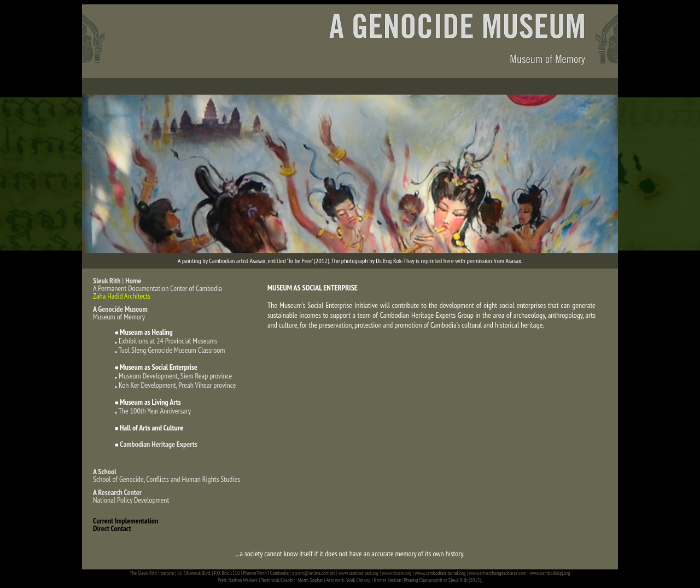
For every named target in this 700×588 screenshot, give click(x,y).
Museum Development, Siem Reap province (175, 376)
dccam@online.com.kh (313, 573)
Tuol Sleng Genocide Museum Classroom (172, 350)
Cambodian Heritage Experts (159, 444)
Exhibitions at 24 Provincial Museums (168, 341)
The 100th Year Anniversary (155, 411)
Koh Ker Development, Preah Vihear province (177, 385)
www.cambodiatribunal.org (441, 573)
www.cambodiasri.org (358, 573)
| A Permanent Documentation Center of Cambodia (157, 284)
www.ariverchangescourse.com (497, 573)
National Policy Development (131, 496)
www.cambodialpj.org (550, 573)
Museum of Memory (120, 313)
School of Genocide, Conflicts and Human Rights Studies (167, 475)
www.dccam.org (396, 573)
